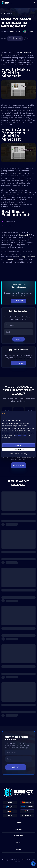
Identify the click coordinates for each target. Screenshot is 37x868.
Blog (3, 13)
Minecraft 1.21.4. (24, 235)
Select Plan (18, 301)
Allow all (19, 445)
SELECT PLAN (18, 465)
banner (18, 173)
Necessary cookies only (18, 454)
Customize (19, 449)
